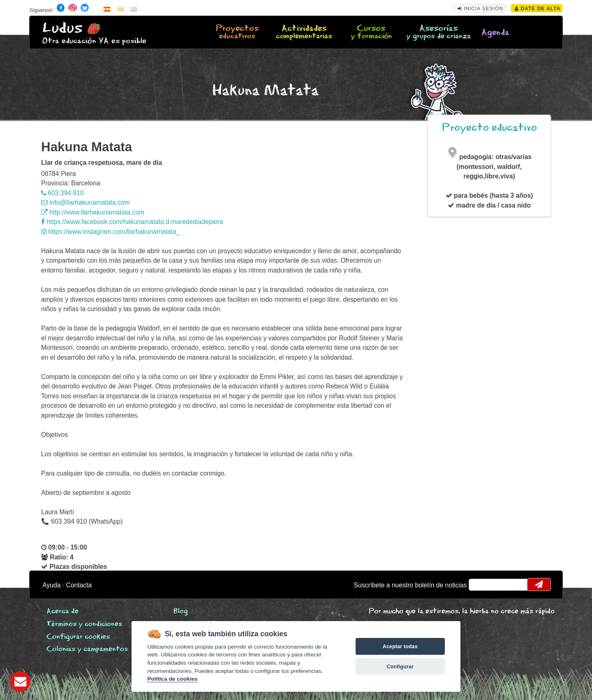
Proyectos (237, 32)
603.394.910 (62, 193)
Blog (181, 611)
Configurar (400, 667)
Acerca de (62, 611)
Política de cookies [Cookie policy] (172, 679)
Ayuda (51, 585)
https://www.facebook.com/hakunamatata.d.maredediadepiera (132, 222)
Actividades (304, 32)
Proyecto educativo (489, 128)
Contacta (79, 585)
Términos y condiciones (84, 624)
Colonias (87, 649)
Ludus (62, 28)
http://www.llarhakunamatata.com (93, 212)
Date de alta (538, 9)
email (480, 584)
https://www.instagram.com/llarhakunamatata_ (111, 232)
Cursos (371, 32)
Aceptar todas (400, 646)
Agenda (495, 33)
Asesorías (438, 32)
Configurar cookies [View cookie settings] (78, 637)
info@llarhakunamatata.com (86, 202)
